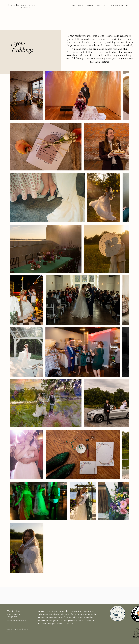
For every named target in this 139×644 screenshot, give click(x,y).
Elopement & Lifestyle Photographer (28, 6)
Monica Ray (14, 5)
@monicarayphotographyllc (16, 620)
